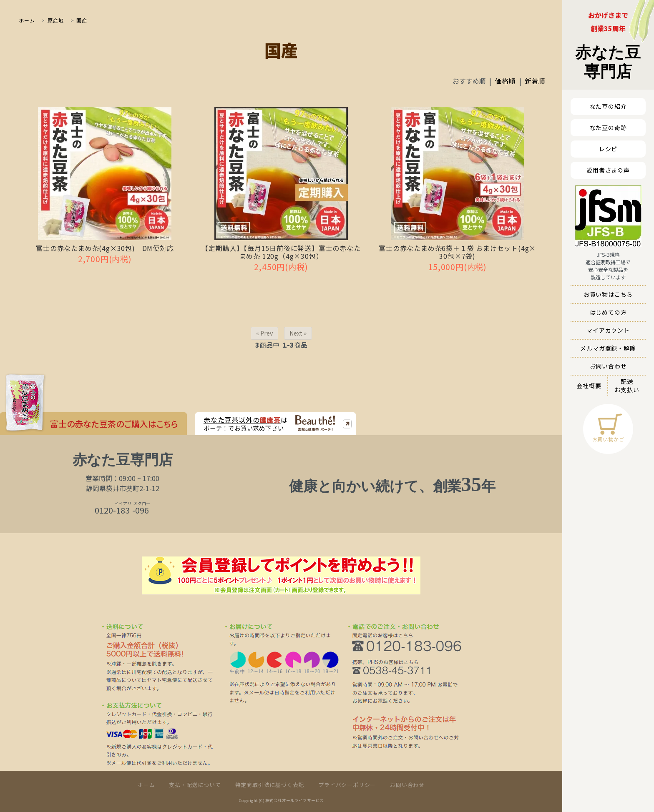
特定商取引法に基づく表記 (270, 785)
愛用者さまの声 (608, 170)
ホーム (27, 20)
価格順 (505, 81)
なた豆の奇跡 (608, 128)
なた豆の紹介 (608, 106)
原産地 (55, 20)
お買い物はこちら (608, 294)
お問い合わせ (608, 366)
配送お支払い (627, 386)
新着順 (535, 81)
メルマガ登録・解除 (608, 348)
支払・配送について (195, 785)
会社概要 (589, 386)
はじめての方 (608, 312)
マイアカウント (608, 330)
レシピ (608, 149)
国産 (81, 20)
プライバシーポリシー (347, 785)
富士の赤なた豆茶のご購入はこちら (114, 423)
